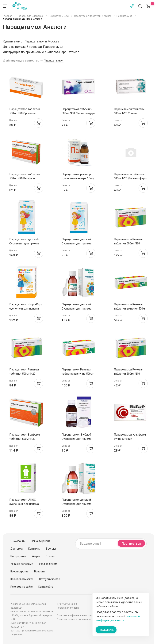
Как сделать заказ (22, 579)
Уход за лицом (48, 564)
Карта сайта (46, 587)
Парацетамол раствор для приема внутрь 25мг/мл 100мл (78, 178)
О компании (18, 541)
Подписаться (131, 544)
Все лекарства (19, 571)
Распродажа (18, 556)
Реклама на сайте (22, 587)
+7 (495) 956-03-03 (67, 604)
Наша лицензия (41, 541)
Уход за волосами (22, 564)
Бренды (51, 549)
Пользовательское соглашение (74, 619)
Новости (39, 571)
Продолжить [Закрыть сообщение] (106, 630)
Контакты (34, 549)
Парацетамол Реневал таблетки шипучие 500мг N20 (130, 309)
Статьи (50, 556)
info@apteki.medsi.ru (68, 608)
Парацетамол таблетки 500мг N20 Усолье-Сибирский (129, 113)
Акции (36, 556)
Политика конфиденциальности (74, 615)
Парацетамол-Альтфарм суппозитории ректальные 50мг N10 (130, 439)
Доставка (17, 549)
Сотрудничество (50, 579)
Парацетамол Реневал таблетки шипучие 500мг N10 (78, 374)
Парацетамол (54, 60)
